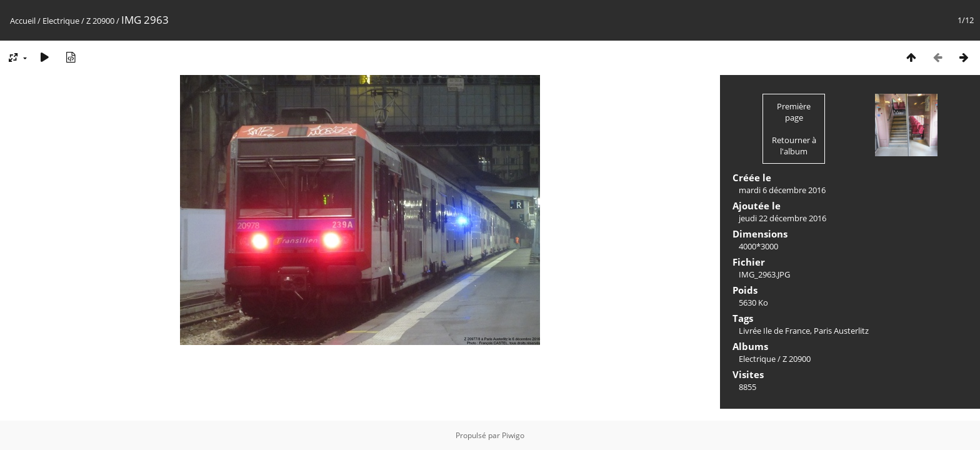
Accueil (23, 21)
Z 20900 (100, 21)
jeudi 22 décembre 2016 (782, 218)
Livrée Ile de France (774, 331)
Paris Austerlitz (841, 331)
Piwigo (513, 435)
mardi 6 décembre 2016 (782, 190)
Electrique (61, 21)
